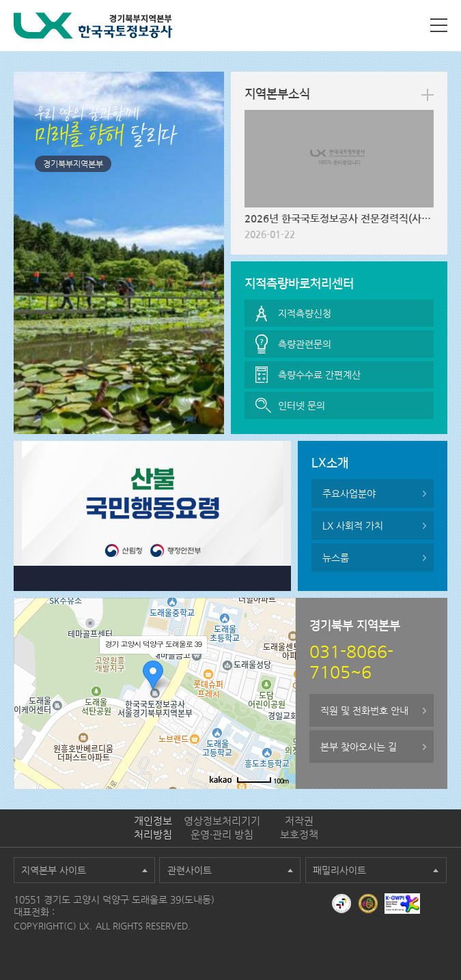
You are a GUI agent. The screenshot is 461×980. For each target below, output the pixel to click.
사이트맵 (439, 25)
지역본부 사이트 (54, 870)
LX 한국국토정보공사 (93, 26)
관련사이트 (190, 870)
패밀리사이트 (339, 870)
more (428, 95)
